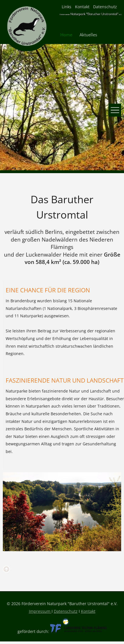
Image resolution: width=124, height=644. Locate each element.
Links (67, 7)
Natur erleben (74, 65)
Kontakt (82, 7)
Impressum (40, 611)
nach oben (7, 570)
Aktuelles (88, 35)
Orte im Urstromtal (79, 80)
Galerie (95, 94)
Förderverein (73, 50)
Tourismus (71, 94)
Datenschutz (105, 7)
